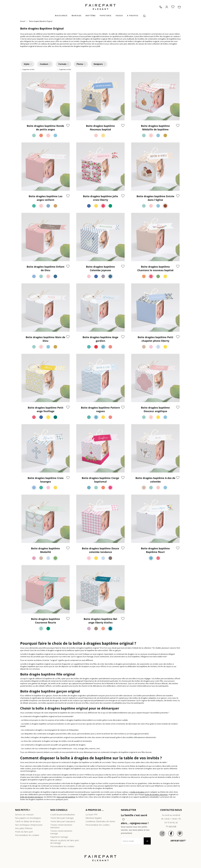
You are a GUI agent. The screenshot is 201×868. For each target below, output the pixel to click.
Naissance (61, 16)
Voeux (119, 16)
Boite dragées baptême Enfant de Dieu (46, 268)
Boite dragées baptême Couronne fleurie (45, 621)
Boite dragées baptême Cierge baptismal (100, 480)
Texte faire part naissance (63, 821)
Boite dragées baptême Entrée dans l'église (155, 198)
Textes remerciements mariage (61, 832)
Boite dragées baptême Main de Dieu (45, 339)
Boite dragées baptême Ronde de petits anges (45, 128)
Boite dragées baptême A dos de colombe (155, 480)
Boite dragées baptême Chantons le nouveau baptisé (155, 268)
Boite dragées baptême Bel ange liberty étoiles (100, 621)
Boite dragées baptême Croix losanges (46, 480)
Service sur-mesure (24, 814)
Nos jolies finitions (24, 828)
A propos (133, 16)
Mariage (77, 16)
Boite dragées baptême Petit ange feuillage (46, 409)
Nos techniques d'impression (29, 825)
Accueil (23, 21)
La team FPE (92, 814)
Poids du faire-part (24, 832)
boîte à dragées (138, 792)
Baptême (91, 16)
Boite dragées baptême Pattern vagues (100, 409)
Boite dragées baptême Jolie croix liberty (100, 198)
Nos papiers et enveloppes (28, 818)
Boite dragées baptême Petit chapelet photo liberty (155, 339)
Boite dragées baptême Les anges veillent (46, 198)
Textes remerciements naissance (61, 826)
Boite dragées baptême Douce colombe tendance (100, 550)
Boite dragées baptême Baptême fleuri (155, 550)
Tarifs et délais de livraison (28, 821)
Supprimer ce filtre (28, 69)
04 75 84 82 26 (171, 823)
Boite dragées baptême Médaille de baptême (155, 128)
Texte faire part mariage (62, 818)
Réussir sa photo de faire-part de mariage (65, 842)
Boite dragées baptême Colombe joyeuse (100, 268)
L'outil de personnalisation (63, 814)
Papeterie (106, 16)
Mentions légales (94, 818)
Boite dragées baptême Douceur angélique (155, 409)
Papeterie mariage (59, 837)
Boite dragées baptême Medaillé (45, 550)
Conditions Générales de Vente (100, 821)
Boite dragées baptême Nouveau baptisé (100, 128)
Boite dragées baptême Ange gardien (100, 339)
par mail (173, 826)
